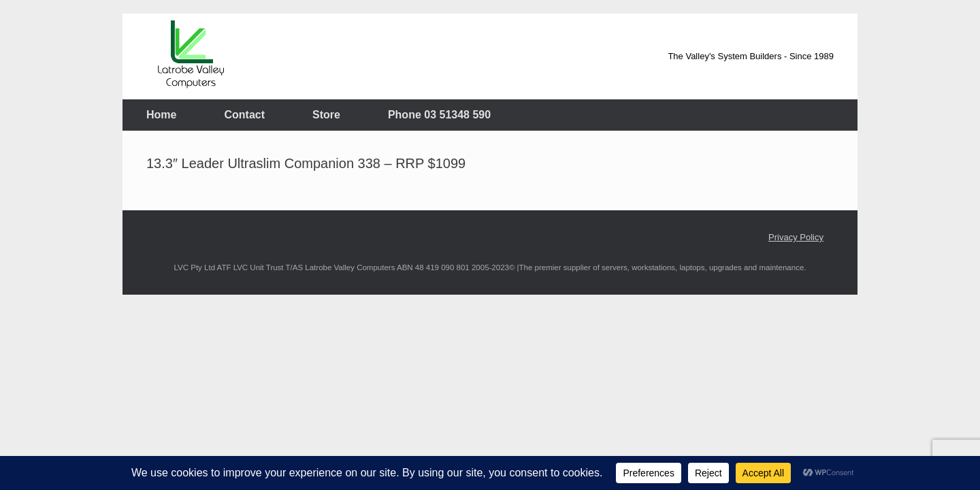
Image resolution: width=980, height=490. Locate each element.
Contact (244, 115)
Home (161, 115)
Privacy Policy (796, 237)
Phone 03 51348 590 (439, 115)
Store (326, 115)
